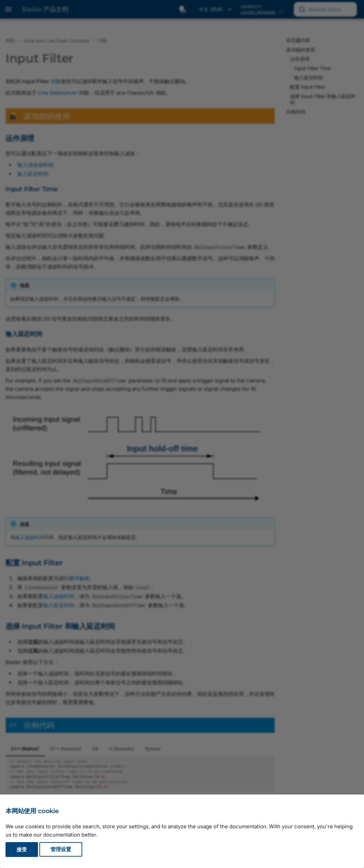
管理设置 (61, 850)
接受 (22, 850)
